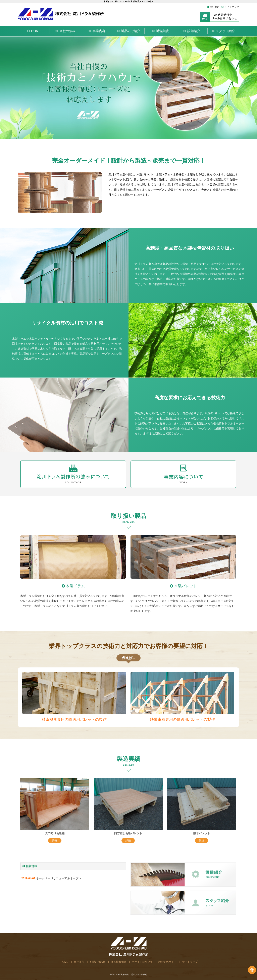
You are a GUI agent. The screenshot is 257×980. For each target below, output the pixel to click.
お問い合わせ (98, 962)
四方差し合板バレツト (128, 833)
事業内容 (99, 31)
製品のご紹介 (131, 31)
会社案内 (215, 7)
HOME (36, 31)
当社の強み (67, 31)
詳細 (55, 841)
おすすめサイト (167, 962)
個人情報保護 (119, 962)
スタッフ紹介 (225, 31)
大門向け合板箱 (55, 833)
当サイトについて (142, 962)
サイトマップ (232, 7)
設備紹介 (194, 31)
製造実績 (162, 31)
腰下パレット (202, 833)
